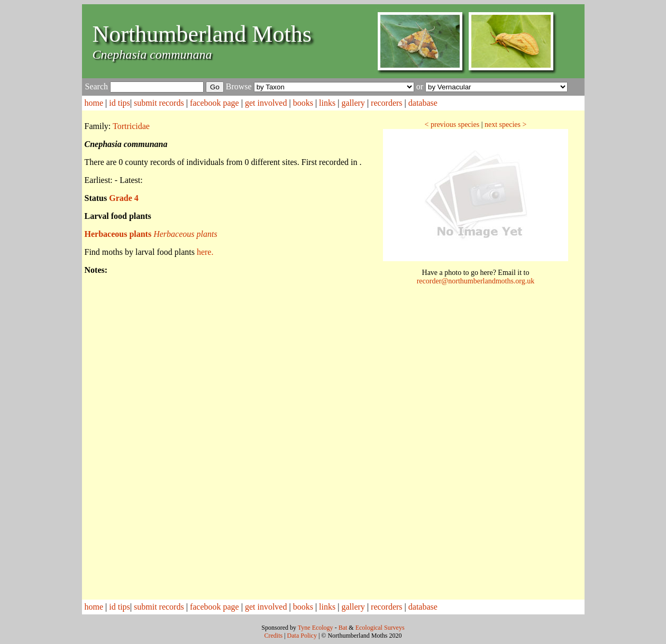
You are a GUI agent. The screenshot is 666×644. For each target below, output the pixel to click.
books (303, 103)
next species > (505, 125)
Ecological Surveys (380, 628)
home (94, 103)
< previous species (452, 125)
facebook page (215, 103)
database (423, 103)
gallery (353, 103)
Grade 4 (124, 198)
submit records (159, 103)
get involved (266, 103)
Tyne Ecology (316, 628)
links (327, 103)
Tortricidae (131, 126)
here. (205, 252)
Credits (274, 636)
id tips (120, 103)
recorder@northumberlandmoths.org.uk (476, 281)
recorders (387, 103)
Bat (343, 628)
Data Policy (302, 636)
